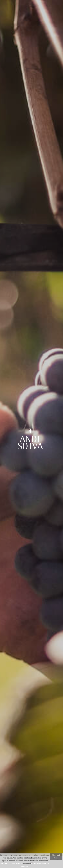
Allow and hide (56, 857)
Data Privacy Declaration (11, 863)
